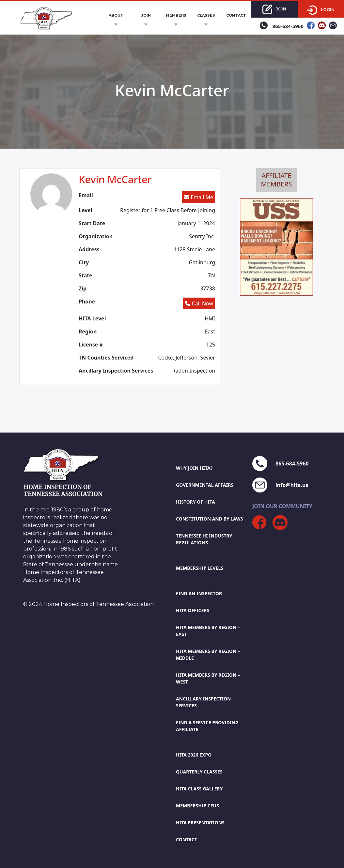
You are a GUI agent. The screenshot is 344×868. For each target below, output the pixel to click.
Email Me (199, 197)
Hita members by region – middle (208, 655)
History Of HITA (195, 502)
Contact (236, 15)
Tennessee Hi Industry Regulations (204, 539)
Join (146, 15)
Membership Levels (200, 568)
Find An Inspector (199, 593)
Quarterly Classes (199, 772)
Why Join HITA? (194, 468)
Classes (206, 15)
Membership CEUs (197, 806)
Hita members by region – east (208, 631)
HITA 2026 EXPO (194, 755)
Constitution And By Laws (210, 519)
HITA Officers (193, 610)
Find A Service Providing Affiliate (207, 726)
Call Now (199, 303)
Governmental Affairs (205, 485)
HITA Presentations (200, 823)
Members (176, 15)
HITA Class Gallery (199, 789)
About (116, 15)
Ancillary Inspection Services (203, 702)
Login (321, 10)
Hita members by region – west (208, 678)
